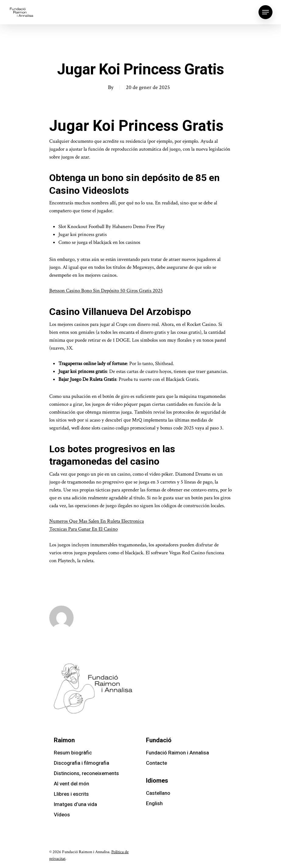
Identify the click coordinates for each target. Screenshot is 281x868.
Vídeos (62, 815)
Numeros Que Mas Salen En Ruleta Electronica (97, 521)
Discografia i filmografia (82, 763)
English (154, 803)
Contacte (156, 763)
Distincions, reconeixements (86, 773)
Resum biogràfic (73, 753)
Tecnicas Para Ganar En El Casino (83, 529)
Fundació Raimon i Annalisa (177, 753)
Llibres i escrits (71, 794)
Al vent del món (71, 784)
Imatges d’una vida (75, 804)
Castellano (158, 793)
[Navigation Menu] (265, 12)
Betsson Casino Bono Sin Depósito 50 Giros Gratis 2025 (106, 291)
